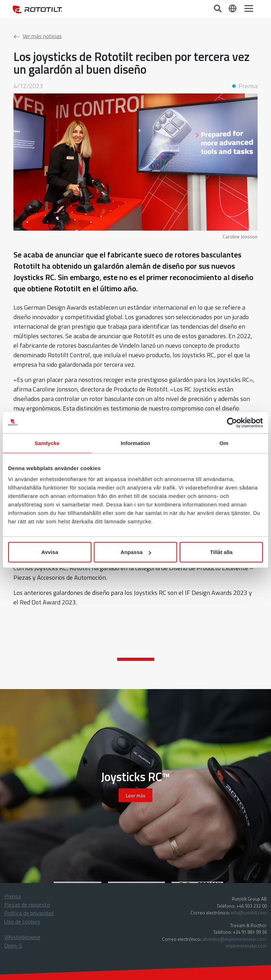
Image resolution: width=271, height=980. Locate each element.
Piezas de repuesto (27, 905)
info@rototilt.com (249, 913)
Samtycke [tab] (47, 443)
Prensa (13, 896)
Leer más (136, 795)
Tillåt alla (221, 552)
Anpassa (136, 552)
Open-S (13, 945)
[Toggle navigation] (249, 8)
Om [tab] (224, 443)
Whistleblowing (22, 937)
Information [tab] (135, 443)
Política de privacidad (29, 913)
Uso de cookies (22, 921)
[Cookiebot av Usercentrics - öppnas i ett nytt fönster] (232, 422)
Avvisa (50, 552)
